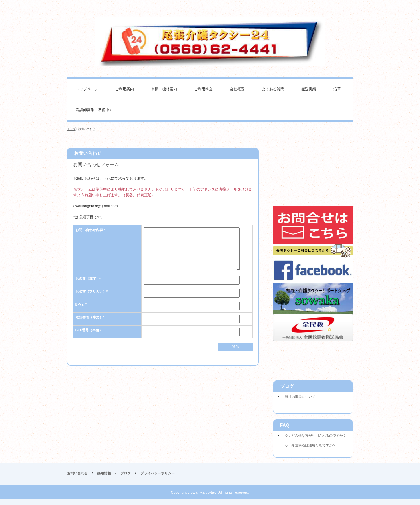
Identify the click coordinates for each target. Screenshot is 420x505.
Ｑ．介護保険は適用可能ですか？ (310, 445)
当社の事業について (300, 397)
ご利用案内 (125, 89)
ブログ (287, 386)
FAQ (285, 425)
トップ (71, 129)
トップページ (87, 89)
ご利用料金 (203, 89)
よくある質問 (273, 89)
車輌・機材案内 (164, 89)
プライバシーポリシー (158, 473)
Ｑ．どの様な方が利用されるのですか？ (316, 436)
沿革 (337, 89)
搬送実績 (309, 89)
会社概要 (237, 89)
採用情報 (104, 473)
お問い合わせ (77, 473)
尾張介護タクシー (210, 41)
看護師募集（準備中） (94, 110)
